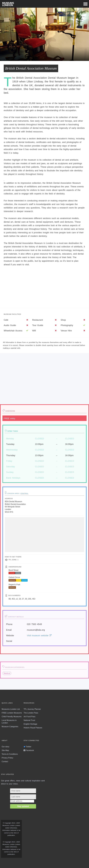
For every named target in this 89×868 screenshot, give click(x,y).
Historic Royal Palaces (33, 728)
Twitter (27, 747)
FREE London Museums (12, 713)
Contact (5, 762)
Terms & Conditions (10, 754)
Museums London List (11, 709)
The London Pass (31, 713)
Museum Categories (10, 727)
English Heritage (30, 724)
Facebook (29, 750)
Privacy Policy (7, 758)
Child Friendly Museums (12, 717)
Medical (7, 673)
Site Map (5, 750)
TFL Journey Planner (32, 709)
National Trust (29, 720)
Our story (5, 747)
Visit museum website (39, 635)
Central (25, 493)
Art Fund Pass (29, 717)
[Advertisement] (44, 288)
